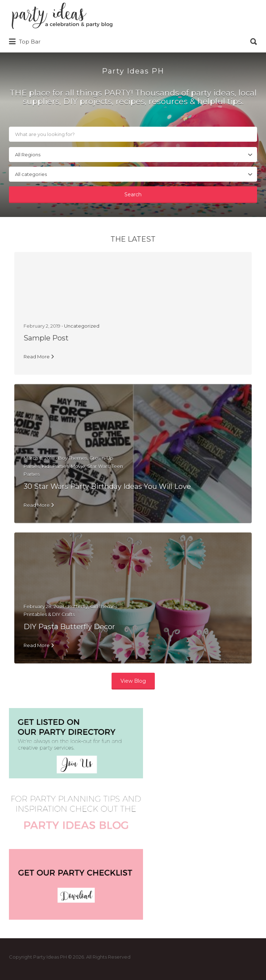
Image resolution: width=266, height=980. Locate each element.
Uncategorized (82, 326)
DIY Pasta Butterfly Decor (69, 627)
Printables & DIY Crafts (49, 614)
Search (133, 195)
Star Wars (98, 466)
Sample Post (46, 338)
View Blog (133, 681)
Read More (37, 357)
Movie (78, 466)
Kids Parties (55, 466)
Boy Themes (73, 458)
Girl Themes (104, 606)
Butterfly (78, 606)
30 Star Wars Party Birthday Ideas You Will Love (107, 486)
